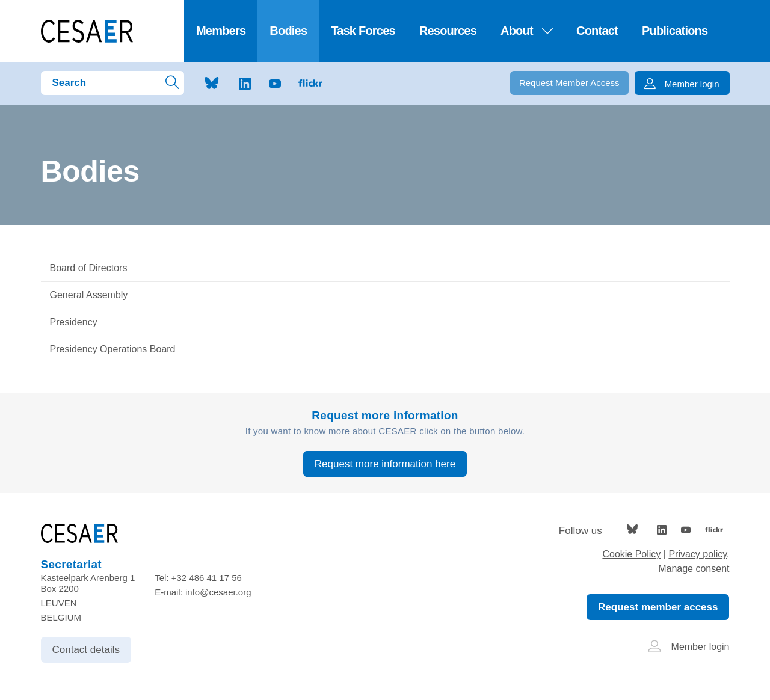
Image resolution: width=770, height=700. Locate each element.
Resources (448, 31)
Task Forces (363, 31)
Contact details (86, 650)
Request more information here (385, 464)
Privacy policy (698, 554)
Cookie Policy (631, 554)
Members (221, 31)
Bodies (288, 31)
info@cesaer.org (218, 592)
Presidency (74, 322)
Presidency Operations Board (113, 349)
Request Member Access (569, 83)
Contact (597, 31)
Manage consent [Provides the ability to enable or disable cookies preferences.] (694, 569)
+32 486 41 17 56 (207, 578)
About (526, 31)
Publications (675, 31)
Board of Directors (89, 268)
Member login (689, 647)
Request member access (658, 607)
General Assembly (89, 295)
